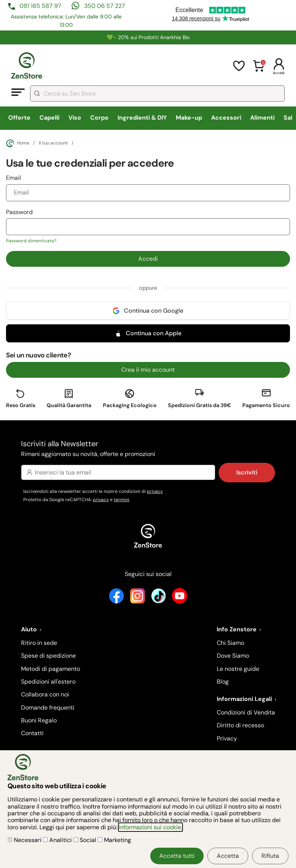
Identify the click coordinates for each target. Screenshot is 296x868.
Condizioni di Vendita (246, 712)
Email (148, 187)
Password (148, 226)
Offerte (19, 118)
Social (85, 840)
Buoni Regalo (39, 720)
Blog (223, 682)
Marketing (114, 840)
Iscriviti (247, 472)
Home (18, 143)
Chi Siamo (230, 643)
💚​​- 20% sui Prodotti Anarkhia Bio (148, 37)
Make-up (189, 118)
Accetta (228, 856)
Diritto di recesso (240, 725)
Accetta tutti (177, 856)
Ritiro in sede (39, 643)
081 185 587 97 (40, 6)
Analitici (58, 840)
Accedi (148, 259)
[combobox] (157, 93)
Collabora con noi (45, 694)
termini (122, 500)
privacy (155, 491)
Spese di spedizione (48, 656)
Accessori (226, 118)
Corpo (99, 118)
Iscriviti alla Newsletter (148, 449)
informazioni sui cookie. (150, 827)
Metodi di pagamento (51, 669)
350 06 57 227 (105, 6)
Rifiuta (270, 856)
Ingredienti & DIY (142, 118)
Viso (75, 118)
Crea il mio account (148, 370)
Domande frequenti (48, 708)
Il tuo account (53, 143)
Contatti (32, 733)
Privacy (227, 738)
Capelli (49, 118)
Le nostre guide (238, 669)
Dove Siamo (233, 656)
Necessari (25, 840)
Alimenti (262, 118)
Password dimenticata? (31, 241)
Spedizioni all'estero (48, 682)
